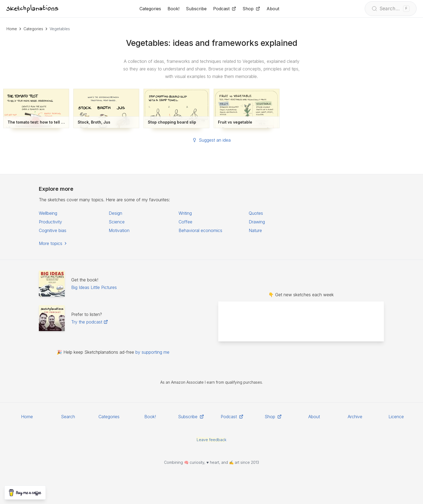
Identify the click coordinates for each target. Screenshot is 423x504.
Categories (33, 29)
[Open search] (391, 9)
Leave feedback (211, 440)
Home (12, 29)
